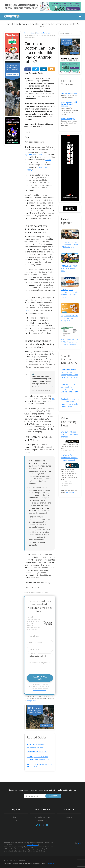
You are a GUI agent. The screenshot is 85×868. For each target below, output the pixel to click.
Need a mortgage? (68, 119)
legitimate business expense (36, 155)
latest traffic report (32, 845)
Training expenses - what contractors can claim (37, 746)
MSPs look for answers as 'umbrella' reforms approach (69, 458)
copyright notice (31, 701)
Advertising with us (42, 817)
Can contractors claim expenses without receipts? (40, 765)
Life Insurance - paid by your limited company (69, 104)
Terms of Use (8, 860)
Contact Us (42, 820)
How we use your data (40, 690)
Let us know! (70, 492)
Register (16, 817)
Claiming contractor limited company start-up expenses (38, 758)
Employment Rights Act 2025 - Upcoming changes (69, 434)
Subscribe (53, 796)
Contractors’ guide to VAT (37, 752)
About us (69, 817)
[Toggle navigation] (80, 17)
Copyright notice (52, 863)
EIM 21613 (29, 310)
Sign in (16, 820)
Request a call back (40, 678)
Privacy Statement (20, 860)
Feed (80, 844)
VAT (53, 399)
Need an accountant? (69, 93)
